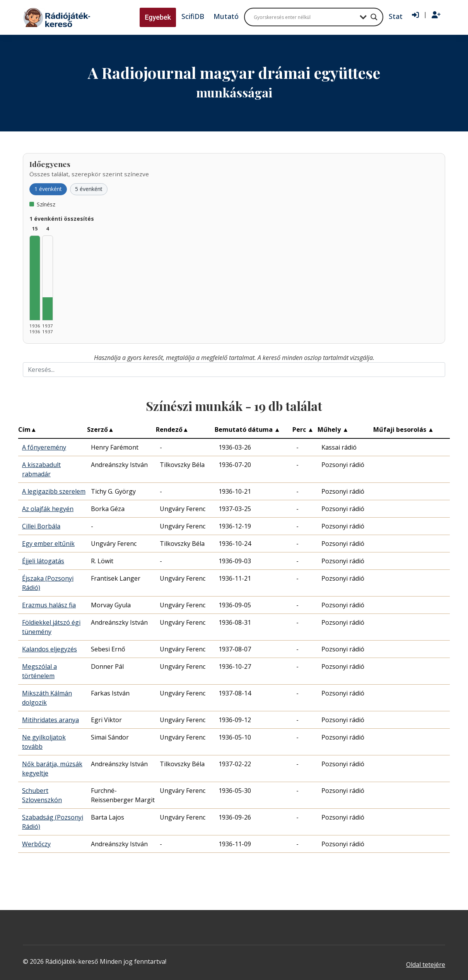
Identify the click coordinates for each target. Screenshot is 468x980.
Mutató (226, 16)
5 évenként (89, 189)
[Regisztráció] (436, 15)
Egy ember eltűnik (48, 544)
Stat (396, 16)
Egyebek (158, 17)
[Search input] (305, 17)
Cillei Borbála (41, 526)
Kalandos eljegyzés (50, 649)
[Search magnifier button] (374, 17)
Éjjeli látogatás (43, 561)
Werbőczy (36, 844)
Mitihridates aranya (50, 720)
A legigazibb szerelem (54, 491)
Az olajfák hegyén (48, 509)
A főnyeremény (44, 447)
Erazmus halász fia (49, 605)
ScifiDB (193, 16)
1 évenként (48, 189)
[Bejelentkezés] (415, 15)
